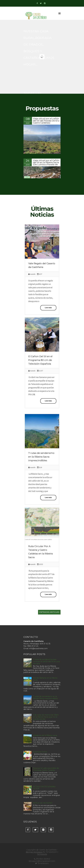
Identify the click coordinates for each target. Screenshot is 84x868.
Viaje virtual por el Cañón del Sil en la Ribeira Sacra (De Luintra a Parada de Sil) (46, 163)
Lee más (48, 308)
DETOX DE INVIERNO (43, 803)
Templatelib (42, 854)
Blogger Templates (34, 852)
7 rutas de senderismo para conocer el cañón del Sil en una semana (46, 662)
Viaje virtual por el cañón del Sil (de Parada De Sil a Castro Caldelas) (46, 121)
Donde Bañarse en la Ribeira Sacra (45, 679)
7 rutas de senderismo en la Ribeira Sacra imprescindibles (41, 457)
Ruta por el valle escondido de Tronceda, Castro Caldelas (46, 769)
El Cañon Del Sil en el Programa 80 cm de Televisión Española (40, 360)
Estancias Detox (40, 752)
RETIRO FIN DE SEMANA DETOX (44, 788)
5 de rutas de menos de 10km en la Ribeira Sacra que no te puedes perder (46, 717)
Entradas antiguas (49, 612)
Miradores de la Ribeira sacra (45, 735)
